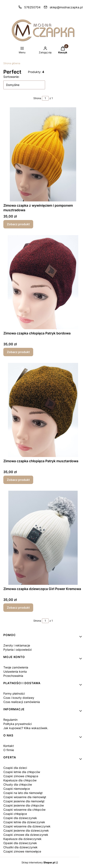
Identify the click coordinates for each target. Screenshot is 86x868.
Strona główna (12, 63)
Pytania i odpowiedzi (18, 650)
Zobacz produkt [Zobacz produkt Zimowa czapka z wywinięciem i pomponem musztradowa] (18, 224)
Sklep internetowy (38, 862)
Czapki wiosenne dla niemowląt (25, 797)
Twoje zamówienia (16, 667)
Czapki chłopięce (15, 814)
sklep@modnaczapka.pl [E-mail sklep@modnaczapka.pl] (66, 7)
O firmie (9, 750)
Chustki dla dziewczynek (20, 847)
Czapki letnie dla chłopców (22, 772)
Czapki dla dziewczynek (20, 818)
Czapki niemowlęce (17, 789)
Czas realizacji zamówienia (22, 702)
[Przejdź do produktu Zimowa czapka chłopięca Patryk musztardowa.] (43, 410)
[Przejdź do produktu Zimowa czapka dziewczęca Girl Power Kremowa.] (43, 538)
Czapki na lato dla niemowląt (23, 793)
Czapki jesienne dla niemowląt (24, 801)
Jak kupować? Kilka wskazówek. (26, 728)
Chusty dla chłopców (18, 784)
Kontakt (9, 746)
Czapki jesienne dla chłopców (24, 805)
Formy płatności (14, 693)
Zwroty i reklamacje (17, 645)
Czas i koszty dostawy (19, 698)
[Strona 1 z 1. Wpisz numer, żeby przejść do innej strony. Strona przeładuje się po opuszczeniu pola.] (45, 98)
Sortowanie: (11, 77)
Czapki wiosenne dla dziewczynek (27, 826)
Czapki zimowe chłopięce (21, 776)
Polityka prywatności (18, 724)
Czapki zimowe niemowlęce (22, 851)
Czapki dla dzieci (15, 768)
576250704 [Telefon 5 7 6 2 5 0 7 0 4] (32, 7)
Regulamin (10, 720)
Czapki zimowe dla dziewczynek (26, 835)
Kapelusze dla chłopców (20, 780)
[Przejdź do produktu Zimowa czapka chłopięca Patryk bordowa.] (43, 282)
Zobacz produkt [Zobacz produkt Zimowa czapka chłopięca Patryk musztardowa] (18, 480)
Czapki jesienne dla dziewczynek (26, 830)
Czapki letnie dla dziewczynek (24, 822)
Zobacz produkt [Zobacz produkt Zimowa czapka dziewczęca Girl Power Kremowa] (18, 607)
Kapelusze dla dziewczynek (22, 839)
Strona (37, 98)
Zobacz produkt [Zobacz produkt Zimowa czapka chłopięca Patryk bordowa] (18, 352)
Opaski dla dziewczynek (20, 843)
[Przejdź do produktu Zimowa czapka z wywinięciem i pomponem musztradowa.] (43, 154)
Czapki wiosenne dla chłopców (24, 810)
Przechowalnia (13, 676)
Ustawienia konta (15, 671)
